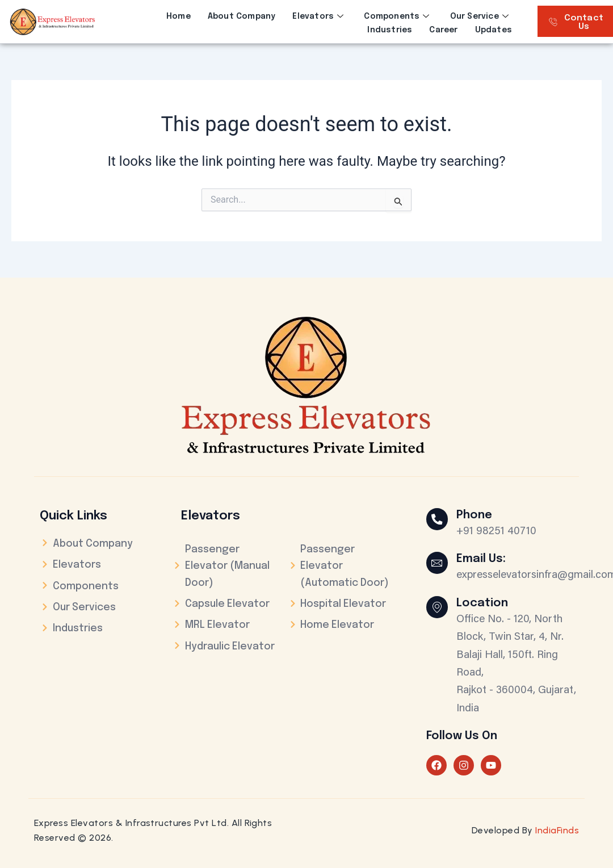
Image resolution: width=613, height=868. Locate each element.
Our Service (479, 16)
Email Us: (482, 559)
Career (443, 30)
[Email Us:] (438, 563)
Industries (390, 30)
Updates (494, 30)
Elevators (318, 16)
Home (179, 16)
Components (396, 16)
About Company (242, 16)
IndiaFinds (557, 830)
